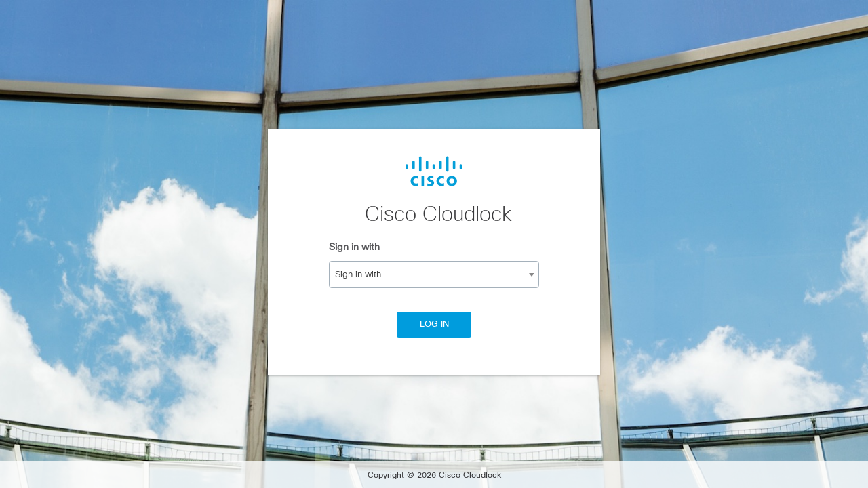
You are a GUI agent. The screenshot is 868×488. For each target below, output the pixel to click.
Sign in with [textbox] (358, 275)
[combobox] (434, 274)
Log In (434, 324)
